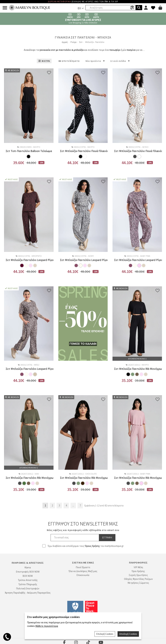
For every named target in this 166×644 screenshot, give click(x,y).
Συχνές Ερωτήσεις (138, 575)
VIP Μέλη (138, 567)
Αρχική (65, 42)
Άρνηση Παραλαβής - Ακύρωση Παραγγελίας (28, 593)
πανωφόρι (115, 50)
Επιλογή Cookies (105, 634)
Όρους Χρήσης (92, 546)
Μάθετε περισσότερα (47, 626)
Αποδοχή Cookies (128, 634)
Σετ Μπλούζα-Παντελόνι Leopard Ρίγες (29, 260)
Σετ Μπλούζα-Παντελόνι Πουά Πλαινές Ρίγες (83, 151)
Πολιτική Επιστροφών (28, 588)
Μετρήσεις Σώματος (138, 583)
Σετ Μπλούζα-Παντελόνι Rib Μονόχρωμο (137, 369)
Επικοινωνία (83, 575)
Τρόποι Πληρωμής (28, 584)
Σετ (81, 42)
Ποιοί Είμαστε (83, 567)
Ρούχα (73, 42)
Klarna (28, 567)
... (73, 505)
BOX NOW (28, 576)
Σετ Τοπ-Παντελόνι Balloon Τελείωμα (29, 151)
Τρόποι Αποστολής (28, 580)
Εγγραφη (107, 538)
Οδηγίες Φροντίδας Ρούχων (138, 579)
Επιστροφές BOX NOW (28, 572)
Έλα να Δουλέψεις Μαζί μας (83, 571)
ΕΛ (79, 8)
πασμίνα (131, 50)
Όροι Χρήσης (138, 571)
